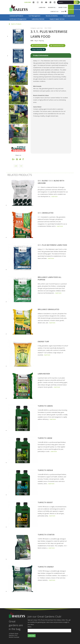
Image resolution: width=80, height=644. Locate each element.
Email (30, 627)
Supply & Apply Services (57, 19)
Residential (52, 7)
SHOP (64, 11)
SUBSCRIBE (28, 2)
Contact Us (55, 12)
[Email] (49, 631)
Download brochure (39, 46)
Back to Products (15, 24)
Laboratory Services (38, 19)
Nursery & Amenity (52, 16)
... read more (54, 196)
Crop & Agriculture (69, 16)
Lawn (16, 166)
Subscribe (32, 636)
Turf (21, 166)
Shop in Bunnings (38, 49)
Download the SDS (57, 46)
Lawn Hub (42, 7)
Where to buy (63, 7)
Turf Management (34, 16)
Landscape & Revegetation (18, 19)
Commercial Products (16, 16)
